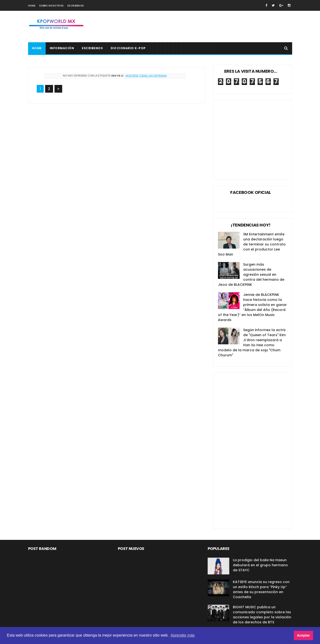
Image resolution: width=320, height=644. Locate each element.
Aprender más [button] (183, 635)
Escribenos (76, 6)
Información (62, 48)
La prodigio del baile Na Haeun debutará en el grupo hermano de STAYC (260, 565)
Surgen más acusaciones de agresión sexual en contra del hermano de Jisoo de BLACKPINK (251, 274)
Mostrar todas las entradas (146, 76)
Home (32, 6)
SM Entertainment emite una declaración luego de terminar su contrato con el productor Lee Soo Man (252, 244)
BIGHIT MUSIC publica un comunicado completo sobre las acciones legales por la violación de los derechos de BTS (262, 615)
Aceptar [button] (303, 635)
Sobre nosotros (51, 6)
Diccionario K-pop (128, 48)
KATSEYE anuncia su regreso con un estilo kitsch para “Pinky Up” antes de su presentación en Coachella (261, 589)
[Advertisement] (205, 27)
